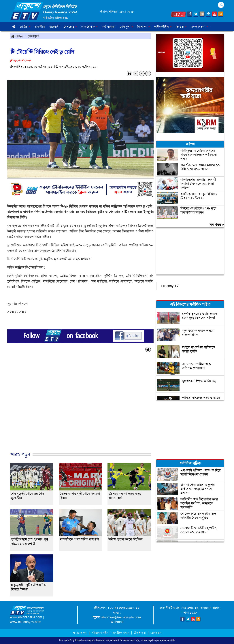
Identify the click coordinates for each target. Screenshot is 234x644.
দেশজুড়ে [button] (70, 27)
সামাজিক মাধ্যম (121, 633)
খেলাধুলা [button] (126, 27)
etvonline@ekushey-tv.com (121, 617)
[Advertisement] (80, 406)
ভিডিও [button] (181, 27)
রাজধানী (54, 27)
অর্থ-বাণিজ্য (109, 27)
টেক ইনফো (140, 633)
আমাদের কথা (80, 633)
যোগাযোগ (156, 633)
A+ (148, 73)
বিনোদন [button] (144, 27)
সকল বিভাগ (199, 27)
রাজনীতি (40, 27)
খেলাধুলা (33, 36)
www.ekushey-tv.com (26, 622)
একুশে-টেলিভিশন (96, 640)
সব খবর (217, 225)
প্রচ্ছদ (17, 36)
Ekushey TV (170, 286)
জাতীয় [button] (25, 27)
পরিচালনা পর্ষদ (100, 633)
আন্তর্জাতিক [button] (89, 27)
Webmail (117, 622)
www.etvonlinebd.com (26, 617)
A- (136, 73)
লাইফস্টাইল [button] (163, 27)
